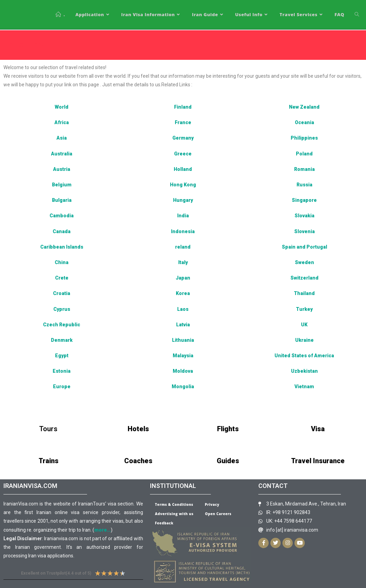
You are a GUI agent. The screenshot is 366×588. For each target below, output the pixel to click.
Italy (183, 262)
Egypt (62, 356)
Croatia (62, 293)
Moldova (183, 371)
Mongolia (183, 386)
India (183, 216)
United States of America (304, 356)
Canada (62, 231)
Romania (304, 169)
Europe (62, 386)
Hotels (138, 429)
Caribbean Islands (62, 247)
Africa (62, 122)
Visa (318, 429)
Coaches (138, 461)
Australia (62, 154)
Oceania (304, 122)
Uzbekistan (304, 371)
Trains (49, 461)
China (62, 262)
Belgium (62, 185)
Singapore (304, 200)
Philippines (304, 138)
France (183, 122)
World (62, 107)
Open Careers (218, 514)
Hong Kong (183, 185)
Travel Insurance (318, 461)
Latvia (183, 325)
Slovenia (304, 231)
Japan (183, 278)
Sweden (304, 262)
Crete (62, 278)
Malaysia (183, 356)
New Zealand (304, 107)
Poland (304, 154)
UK (304, 325)
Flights (228, 429)
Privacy (212, 504)
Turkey (304, 309)
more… (103, 530)
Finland (183, 107)
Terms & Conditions (174, 504)
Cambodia (62, 216)
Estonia (62, 371)
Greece (183, 154)
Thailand (304, 293)
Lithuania (183, 340)
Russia (304, 185)
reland (183, 247)
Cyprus (62, 309)
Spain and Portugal (304, 247)
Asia (62, 138)
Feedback (164, 523)
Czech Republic (62, 325)
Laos (183, 309)
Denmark (62, 340)
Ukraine (304, 340)
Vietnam (304, 386)
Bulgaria (62, 200)
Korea (183, 293)
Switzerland (304, 278)
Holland (183, 169)
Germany (183, 138)
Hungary (183, 200)
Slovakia (304, 216)
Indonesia (183, 231)
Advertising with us (174, 514)
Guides (228, 461)
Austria (62, 169)
